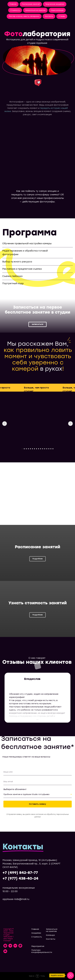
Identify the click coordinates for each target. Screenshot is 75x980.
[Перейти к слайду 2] (24, 449)
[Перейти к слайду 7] (34, 449)
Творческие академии (55, 4)
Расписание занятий (31, 4)
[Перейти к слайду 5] (30, 449)
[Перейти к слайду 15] (51, 449)
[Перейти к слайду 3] (26, 449)
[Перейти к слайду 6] (32, 449)
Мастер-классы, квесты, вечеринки (24, 16)
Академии (36, 933)
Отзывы (62, 16)
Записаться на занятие (35, 10)
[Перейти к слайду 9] (39, 449)
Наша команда (57, 10)
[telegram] (10, 947)
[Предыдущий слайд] (5, 424)
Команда (50, 935)
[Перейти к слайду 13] (47, 449)
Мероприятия (38, 946)
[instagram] (5, 947)
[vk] (15, 947)
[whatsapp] (20, 947)
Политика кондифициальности (42, 951)
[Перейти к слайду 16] (53, 449)
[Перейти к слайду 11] (43, 449)
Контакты (49, 16)
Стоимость (15, 10)
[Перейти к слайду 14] (49, 449)
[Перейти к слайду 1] (22, 449)
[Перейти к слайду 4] (28, 449)
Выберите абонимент (15, 789)
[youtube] (5, 952)
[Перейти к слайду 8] (37, 449)
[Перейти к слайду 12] (45, 449)
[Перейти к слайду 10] (41, 449)
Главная (13, 4)
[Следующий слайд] (70, 424)
